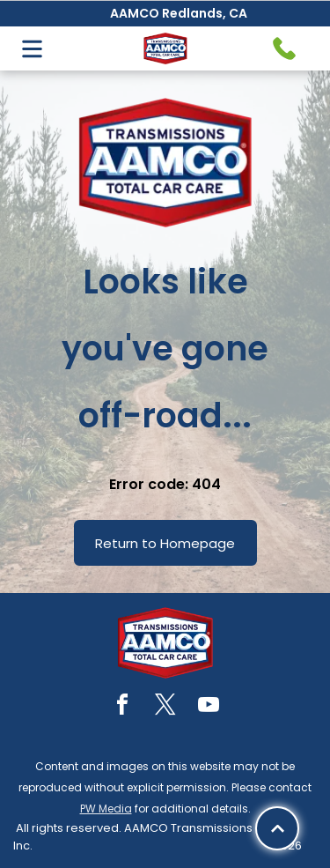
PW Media (106, 809)
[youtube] (209, 707)
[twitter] (165, 707)
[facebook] (122, 707)
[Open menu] (32, 49)
